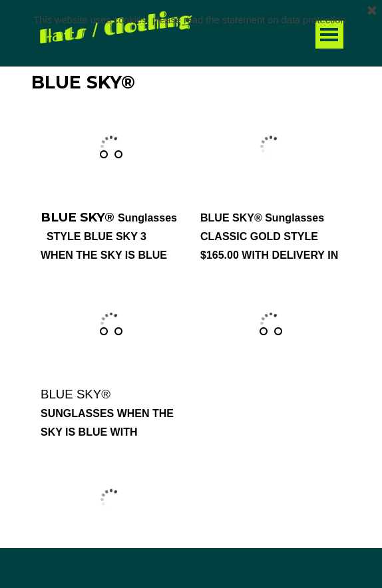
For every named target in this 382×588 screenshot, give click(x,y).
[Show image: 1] (104, 154)
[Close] (372, 9)
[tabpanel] (198, 571)
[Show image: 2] (118, 154)
